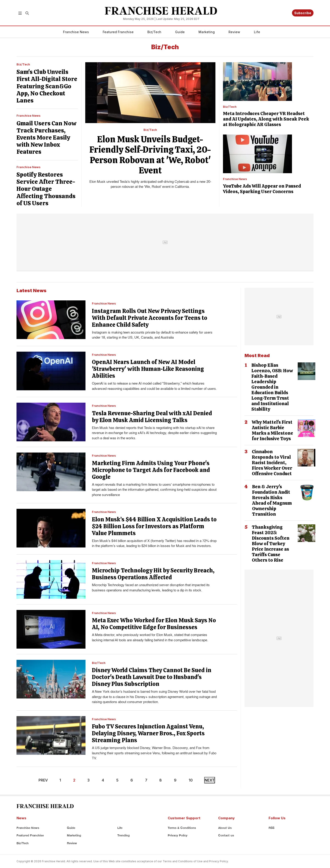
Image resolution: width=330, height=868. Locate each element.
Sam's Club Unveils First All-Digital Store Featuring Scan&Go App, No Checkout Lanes (47, 86)
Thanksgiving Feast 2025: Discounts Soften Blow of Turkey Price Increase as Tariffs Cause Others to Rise (271, 544)
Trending (124, 835)
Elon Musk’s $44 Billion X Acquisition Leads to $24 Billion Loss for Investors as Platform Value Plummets (154, 526)
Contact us (226, 835)
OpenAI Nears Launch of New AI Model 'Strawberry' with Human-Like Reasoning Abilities (148, 369)
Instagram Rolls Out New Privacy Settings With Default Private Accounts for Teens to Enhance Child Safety (150, 318)
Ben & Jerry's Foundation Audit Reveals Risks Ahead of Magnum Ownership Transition (272, 500)
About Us (225, 828)
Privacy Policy (178, 835)
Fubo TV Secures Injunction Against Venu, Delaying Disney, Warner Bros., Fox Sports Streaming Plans (148, 733)
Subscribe (303, 13)
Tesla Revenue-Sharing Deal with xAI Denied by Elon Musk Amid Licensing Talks (152, 417)
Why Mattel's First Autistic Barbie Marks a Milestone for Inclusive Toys (272, 430)
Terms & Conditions (182, 828)
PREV (43, 780)
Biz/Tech (154, 32)
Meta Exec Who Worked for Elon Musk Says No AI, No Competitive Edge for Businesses (154, 624)
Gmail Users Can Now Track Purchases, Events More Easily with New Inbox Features (46, 138)
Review (234, 32)
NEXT (210, 780)
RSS (271, 828)
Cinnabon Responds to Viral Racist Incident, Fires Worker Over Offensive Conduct (272, 463)
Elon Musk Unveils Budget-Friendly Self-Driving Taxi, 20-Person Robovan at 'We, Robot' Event (150, 155)
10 (191, 780)
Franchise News (76, 32)
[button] (20, 13)
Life (257, 32)
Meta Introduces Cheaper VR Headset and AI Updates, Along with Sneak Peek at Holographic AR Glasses (266, 119)
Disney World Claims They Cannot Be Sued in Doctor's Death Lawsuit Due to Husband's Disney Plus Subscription (152, 677)
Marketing (207, 32)
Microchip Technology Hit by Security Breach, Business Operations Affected (153, 574)
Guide (180, 32)
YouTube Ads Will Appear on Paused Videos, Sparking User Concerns (262, 189)
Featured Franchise (118, 32)
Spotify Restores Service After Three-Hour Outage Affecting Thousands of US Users (46, 189)
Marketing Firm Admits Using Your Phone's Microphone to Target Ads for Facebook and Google (151, 470)
